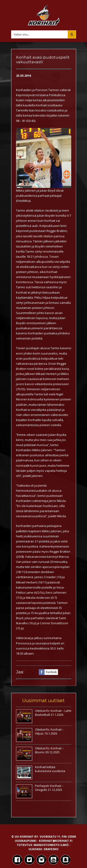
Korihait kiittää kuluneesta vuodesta (50, 769)
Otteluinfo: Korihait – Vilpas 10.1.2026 (49, 731)
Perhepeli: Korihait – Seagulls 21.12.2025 (49, 788)
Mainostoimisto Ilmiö (51, 845)
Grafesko (51, 849)
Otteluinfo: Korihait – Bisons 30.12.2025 (49, 750)
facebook (48, 672)
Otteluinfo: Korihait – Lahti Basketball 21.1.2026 (53, 713)
